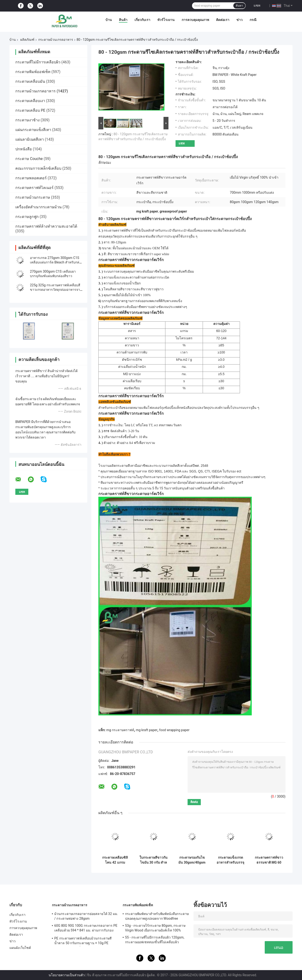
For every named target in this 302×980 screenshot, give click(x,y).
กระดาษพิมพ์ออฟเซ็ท (33, 72)
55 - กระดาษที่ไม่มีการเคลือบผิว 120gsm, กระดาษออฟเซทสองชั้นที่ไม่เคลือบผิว (155, 940)
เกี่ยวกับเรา (142, 20)
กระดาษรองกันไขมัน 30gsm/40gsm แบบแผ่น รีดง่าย (192, 860)
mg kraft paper (147, 730)
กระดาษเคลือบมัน (30, 81)
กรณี (253, 20)
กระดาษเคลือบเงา (30, 101)
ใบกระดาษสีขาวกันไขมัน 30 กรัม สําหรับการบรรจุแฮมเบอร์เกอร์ (153, 860)
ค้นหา (239, 6)
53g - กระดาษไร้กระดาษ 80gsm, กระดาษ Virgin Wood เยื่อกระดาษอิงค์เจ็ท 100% (155, 928)
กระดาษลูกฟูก (27, 217)
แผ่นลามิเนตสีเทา (30, 139)
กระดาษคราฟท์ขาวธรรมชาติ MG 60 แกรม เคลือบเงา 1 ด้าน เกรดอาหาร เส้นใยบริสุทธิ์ (269, 860)
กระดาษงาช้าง (27, 120)
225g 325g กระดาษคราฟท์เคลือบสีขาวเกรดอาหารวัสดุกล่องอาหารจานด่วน (56, 290)
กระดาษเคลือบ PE (30, 110)
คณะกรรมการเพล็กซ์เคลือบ (38, 168)
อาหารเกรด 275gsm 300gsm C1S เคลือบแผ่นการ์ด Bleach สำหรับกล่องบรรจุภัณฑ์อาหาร (56, 262)
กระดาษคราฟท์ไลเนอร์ (34, 188)
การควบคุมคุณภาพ (195, 20)
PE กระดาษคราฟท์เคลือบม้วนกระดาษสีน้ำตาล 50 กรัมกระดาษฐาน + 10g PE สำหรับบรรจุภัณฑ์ (83, 941)
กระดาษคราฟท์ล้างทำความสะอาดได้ (46, 226)
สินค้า (123, 20)
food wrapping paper (174, 730)
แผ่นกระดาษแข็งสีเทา (33, 130)
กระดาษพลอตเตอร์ (31, 178)
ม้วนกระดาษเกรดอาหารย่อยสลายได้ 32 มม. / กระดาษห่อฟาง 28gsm (86, 916)
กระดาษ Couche (29, 159)
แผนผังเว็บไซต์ (20, 948)
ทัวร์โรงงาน (166, 20)
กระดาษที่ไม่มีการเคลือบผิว (38, 62)
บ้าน (109, 20)
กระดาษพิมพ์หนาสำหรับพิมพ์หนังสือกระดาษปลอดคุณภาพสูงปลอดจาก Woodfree (157, 916)
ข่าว (239, 20)
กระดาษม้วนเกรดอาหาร (56, 40)
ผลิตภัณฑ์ (27, 40)
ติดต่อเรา (223, 20)
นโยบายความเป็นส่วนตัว (67, 975)
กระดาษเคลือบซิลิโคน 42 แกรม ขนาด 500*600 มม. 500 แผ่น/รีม (115, 860)
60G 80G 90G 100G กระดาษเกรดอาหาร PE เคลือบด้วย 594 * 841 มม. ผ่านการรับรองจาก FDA (86, 929)
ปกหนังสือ (24, 149)
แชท (257, 5)
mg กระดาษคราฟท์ (120, 730)
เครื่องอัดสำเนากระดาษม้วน (38, 207)
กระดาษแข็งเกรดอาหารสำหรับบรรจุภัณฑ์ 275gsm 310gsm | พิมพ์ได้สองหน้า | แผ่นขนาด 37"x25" (230, 860)
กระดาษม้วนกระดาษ (33, 197)
